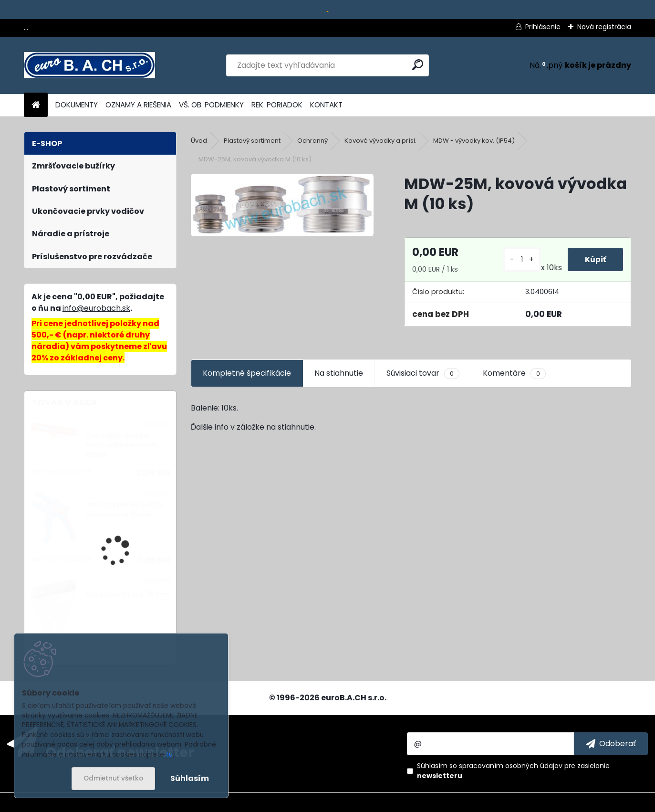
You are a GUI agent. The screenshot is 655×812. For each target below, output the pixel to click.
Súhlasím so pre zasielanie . (513, 771)
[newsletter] (611, 744)
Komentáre (514, 373)
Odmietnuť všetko (113, 778)
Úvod (199, 141)
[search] (418, 65)
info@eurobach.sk (96, 308)
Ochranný (312, 141)
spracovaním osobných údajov (511, 766)
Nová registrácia (604, 27)
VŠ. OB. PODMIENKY (211, 105)
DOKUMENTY (77, 105)
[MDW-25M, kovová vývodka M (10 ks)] (282, 205)
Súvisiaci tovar (423, 373)
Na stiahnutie (339, 373)
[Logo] (89, 65)
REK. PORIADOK (277, 105)
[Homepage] (36, 105)
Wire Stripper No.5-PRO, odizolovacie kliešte (125, 510)
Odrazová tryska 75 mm (127, 595)
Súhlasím (190, 778)
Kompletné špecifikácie (247, 373)
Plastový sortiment (252, 141)
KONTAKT (326, 105)
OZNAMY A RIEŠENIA (138, 105)
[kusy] (520, 259)
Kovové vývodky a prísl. (380, 141)
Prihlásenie (543, 27)
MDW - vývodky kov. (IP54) (474, 141)
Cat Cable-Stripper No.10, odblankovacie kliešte (121, 445)
